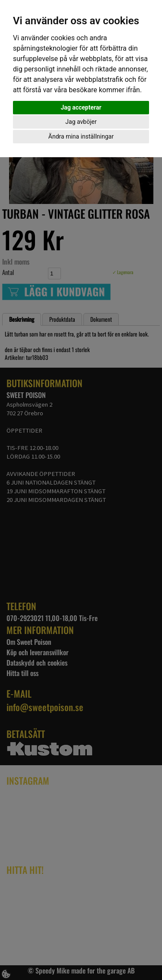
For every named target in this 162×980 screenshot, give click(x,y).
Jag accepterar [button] (81, 107)
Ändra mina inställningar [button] (81, 136)
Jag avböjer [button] (81, 122)
